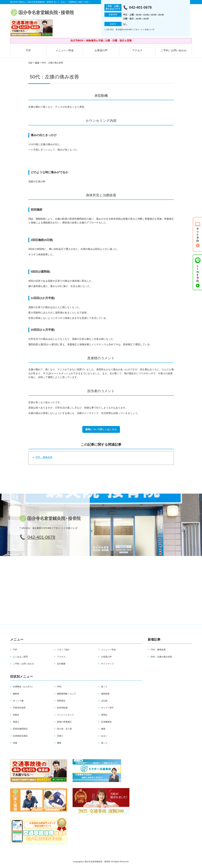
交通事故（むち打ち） (23, 687)
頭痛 (15, 743)
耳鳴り (60, 736)
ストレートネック (65, 715)
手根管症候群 (19, 708)
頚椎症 (16, 715)
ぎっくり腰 (18, 701)
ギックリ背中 (107, 708)
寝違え (16, 722)
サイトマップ (107, 664)
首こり (104, 687)
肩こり (104, 743)
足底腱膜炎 (106, 722)
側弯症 (104, 715)
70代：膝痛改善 (44, 457)
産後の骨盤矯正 (64, 722)
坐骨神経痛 (62, 708)
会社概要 (61, 664)
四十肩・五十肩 (64, 729)
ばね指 (104, 701)
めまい (104, 736)
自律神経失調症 (20, 736)
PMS (59, 687)
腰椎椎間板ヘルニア (67, 694)
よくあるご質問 (20, 657)
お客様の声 (101, 50)
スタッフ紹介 (63, 650)
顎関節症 (61, 701)
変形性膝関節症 (20, 729)
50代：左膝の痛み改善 (161, 657)
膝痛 (37, 63)
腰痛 (59, 743)
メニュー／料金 (65, 50)
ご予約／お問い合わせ (174, 50)
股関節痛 (105, 694)
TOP (28, 50)
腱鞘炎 (16, 694)
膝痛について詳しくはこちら (101, 429)
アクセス (137, 50)
